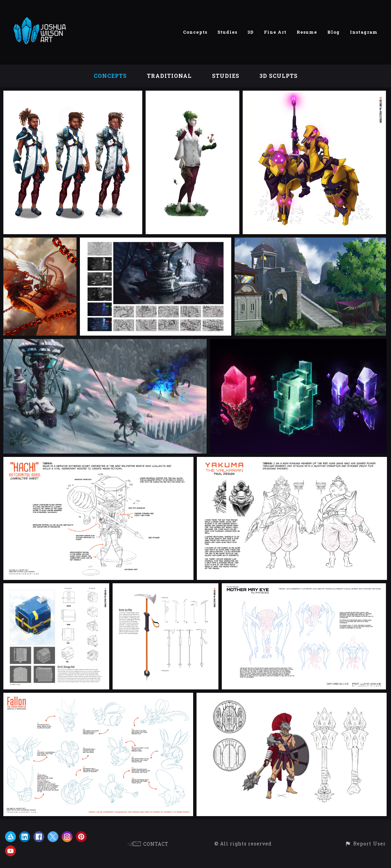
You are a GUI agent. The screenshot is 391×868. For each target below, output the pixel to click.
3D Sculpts (279, 76)
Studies (227, 32)
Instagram (364, 32)
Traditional (169, 76)
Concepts (195, 32)
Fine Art (275, 32)
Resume (307, 32)
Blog (334, 32)
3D (251, 32)
